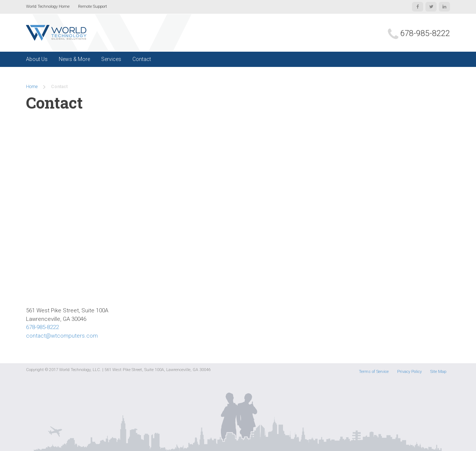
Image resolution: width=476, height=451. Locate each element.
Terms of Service (374, 372)
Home (32, 87)
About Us (37, 59)
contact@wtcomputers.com (62, 336)
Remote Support (93, 7)
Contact (142, 59)
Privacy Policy (409, 372)
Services (111, 59)
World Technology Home (48, 7)
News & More (74, 59)
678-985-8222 (425, 33)
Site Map (438, 372)
